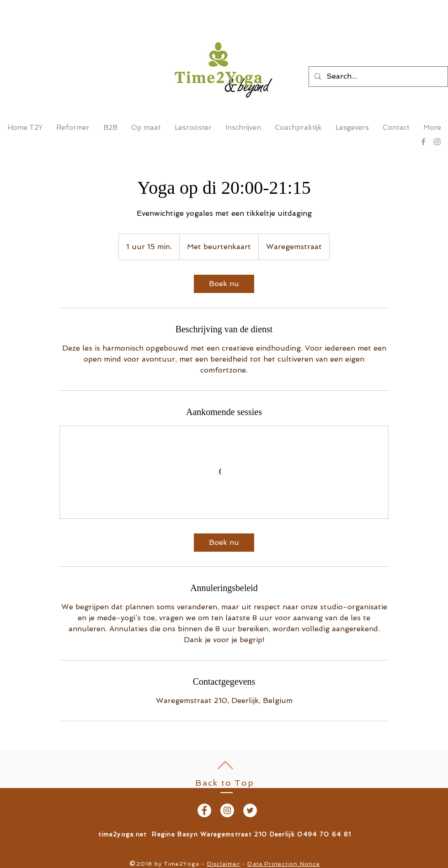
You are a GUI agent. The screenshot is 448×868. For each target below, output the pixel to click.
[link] (224, 284)
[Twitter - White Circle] (250, 810)
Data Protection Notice (283, 864)
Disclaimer (224, 864)
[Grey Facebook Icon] (423, 142)
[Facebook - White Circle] (204, 810)
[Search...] (377, 77)
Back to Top (225, 783)
